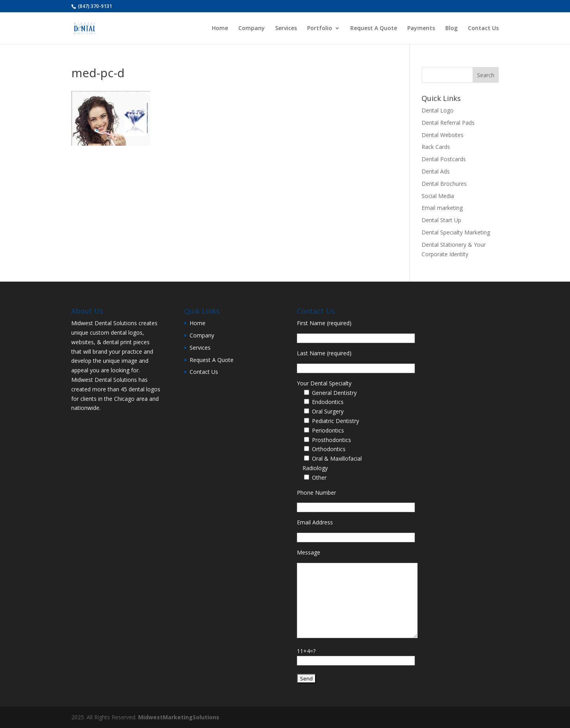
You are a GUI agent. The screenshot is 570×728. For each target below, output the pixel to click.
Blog (451, 29)
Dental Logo (438, 110)
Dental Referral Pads (448, 123)
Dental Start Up (441, 220)
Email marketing (442, 208)
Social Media (438, 196)
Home (220, 29)
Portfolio (320, 29)
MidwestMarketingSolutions (179, 717)
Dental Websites (443, 135)
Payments (421, 29)
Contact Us (483, 29)
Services (286, 29)
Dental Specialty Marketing (456, 232)
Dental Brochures (444, 184)
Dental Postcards (444, 159)
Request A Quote (374, 29)
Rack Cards (436, 147)
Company (252, 29)
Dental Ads (436, 171)
